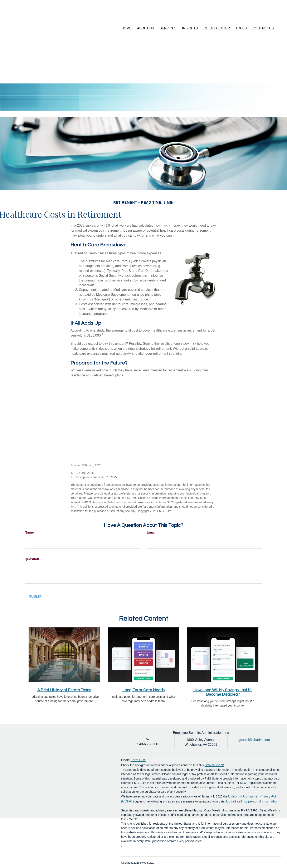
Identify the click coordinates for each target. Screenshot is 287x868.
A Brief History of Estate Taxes (64, 690)
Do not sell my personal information (252, 801)
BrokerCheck (214, 765)
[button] (147, 28)
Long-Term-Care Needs (143, 690)
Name (29, 532)
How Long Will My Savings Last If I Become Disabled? (223, 692)
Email (151, 532)
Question (32, 559)
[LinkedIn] (270, 14)
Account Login (250, 13)
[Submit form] (35, 597)
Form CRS (138, 760)
